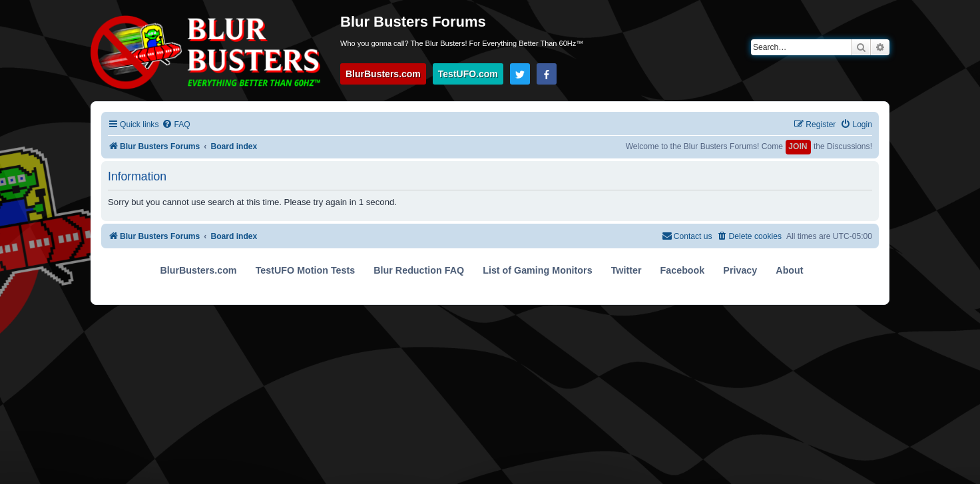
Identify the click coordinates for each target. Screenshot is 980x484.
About (789, 270)
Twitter (626, 270)
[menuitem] (176, 125)
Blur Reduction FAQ (419, 270)
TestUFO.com (468, 74)
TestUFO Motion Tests (306, 270)
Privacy (740, 270)
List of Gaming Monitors (537, 270)
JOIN (798, 146)
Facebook (683, 270)
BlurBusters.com (383, 74)
